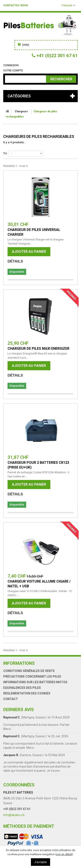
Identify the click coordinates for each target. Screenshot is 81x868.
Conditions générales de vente (29, 671)
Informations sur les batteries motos (35, 682)
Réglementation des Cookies (27, 693)
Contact (11, 699)
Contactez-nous (16, 5)
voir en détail (64, 854)
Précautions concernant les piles (32, 676)
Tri (5, 153)
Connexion (11, 65)
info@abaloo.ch (14, 815)
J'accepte (40, 862)
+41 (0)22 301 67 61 (17, 809)
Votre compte (13, 70)
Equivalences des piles (22, 688)
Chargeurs (21, 111)
